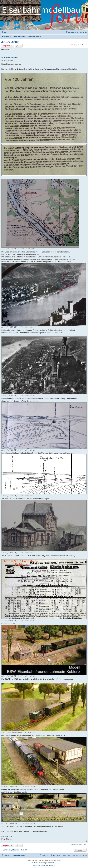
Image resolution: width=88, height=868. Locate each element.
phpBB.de (53, 863)
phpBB (37, 860)
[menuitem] (4, 32)
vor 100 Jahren (10, 42)
